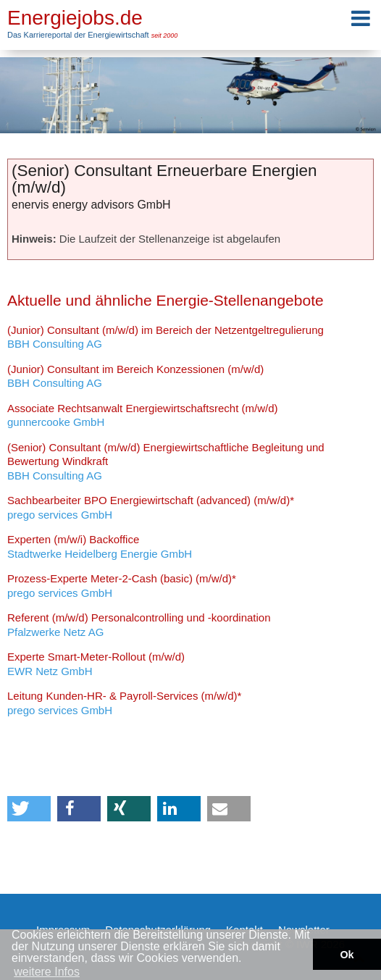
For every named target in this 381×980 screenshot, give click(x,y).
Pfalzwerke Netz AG (139, 625)
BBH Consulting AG (166, 337)
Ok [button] (347, 955)
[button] (29, 809)
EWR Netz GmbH (96, 664)
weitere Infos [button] (47, 972)
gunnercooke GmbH (142, 415)
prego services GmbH (151, 507)
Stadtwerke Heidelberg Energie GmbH (100, 546)
